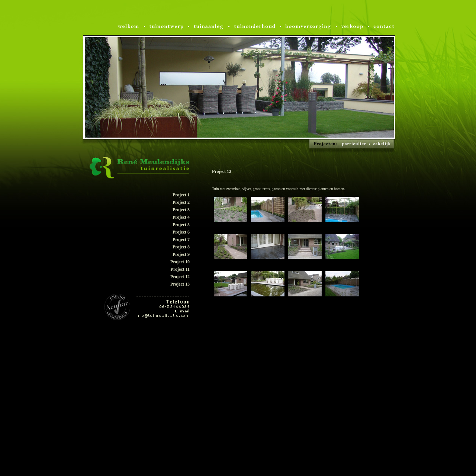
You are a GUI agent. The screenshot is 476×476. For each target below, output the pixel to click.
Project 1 (181, 195)
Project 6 (181, 232)
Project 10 (180, 262)
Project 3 (181, 210)
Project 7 (181, 239)
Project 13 (180, 284)
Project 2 (181, 202)
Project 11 (180, 269)
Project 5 (181, 225)
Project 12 (180, 277)
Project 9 (181, 254)
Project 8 (181, 247)
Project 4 (181, 217)
